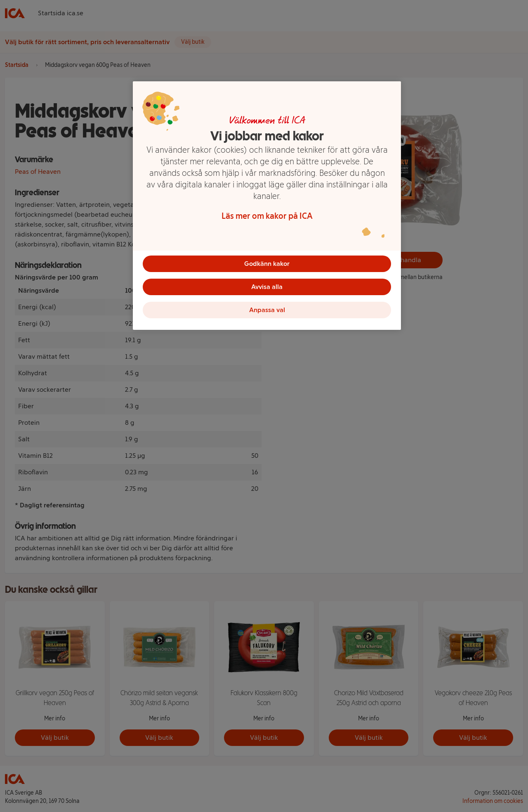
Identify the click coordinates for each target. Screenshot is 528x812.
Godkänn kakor (267, 264)
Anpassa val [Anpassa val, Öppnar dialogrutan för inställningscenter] (267, 310)
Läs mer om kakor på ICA (267, 216)
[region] (267, 206)
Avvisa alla (267, 287)
